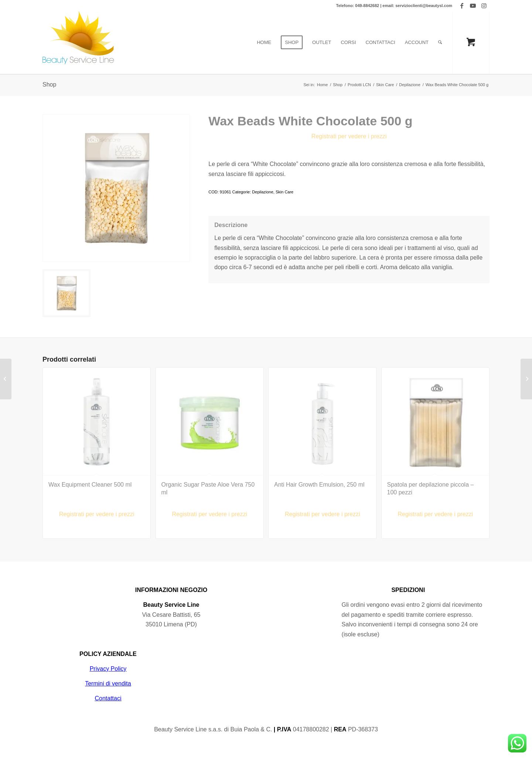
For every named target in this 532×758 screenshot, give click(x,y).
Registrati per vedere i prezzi (349, 136)
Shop (49, 84)
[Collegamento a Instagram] (484, 6)
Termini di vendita (108, 683)
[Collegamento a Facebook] (462, 6)
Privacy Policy (108, 669)
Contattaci (108, 698)
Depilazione (262, 192)
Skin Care (284, 192)
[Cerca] (440, 43)
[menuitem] (264, 43)
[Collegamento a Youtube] (473, 6)
